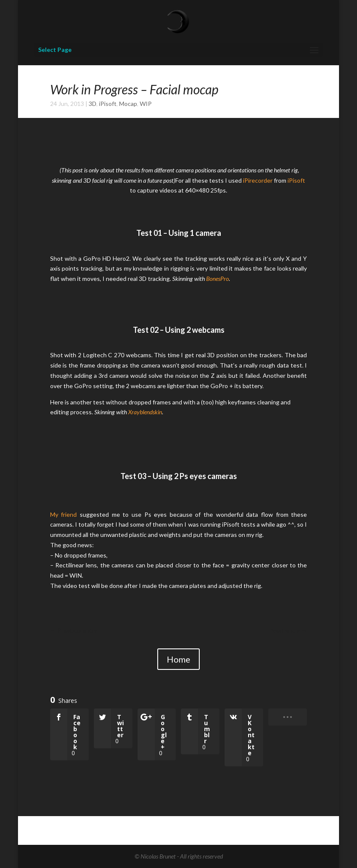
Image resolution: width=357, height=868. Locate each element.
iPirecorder (258, 180)
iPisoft (108, 104)
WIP (146, 104)
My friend (64, 514)
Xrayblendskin (145, 412)
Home (178, 659)
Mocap (128, 104)
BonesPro (217, 279)
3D (93, 104)
